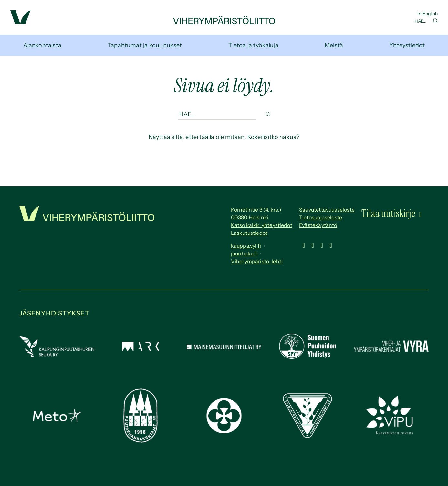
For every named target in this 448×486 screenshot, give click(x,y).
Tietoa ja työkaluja (253, 45)
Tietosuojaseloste (321, 217)
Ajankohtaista (42, 45)
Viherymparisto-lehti (257, 261)
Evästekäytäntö (318, 225)
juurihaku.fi (244, 253)
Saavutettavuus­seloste (327, 210)
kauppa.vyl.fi (246, 246)
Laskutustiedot (249, 233)
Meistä (334, 45)
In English (427, 14)
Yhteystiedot (407, 45)
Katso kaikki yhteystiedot (262, 225)
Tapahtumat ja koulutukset (145, 45)
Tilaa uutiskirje (388, 213)
